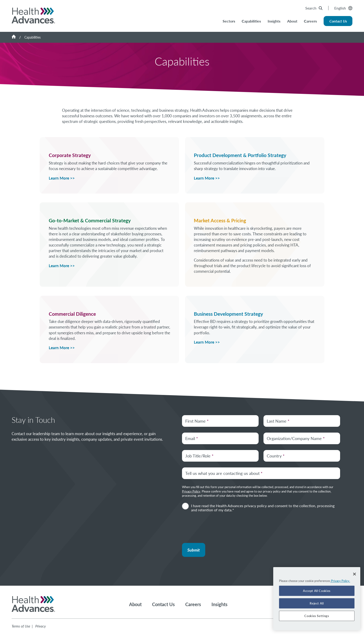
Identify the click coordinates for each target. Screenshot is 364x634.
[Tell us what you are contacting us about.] (261, 473)
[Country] (302, 456)
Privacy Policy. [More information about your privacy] (340, 581)
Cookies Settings (317, 616)
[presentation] (217, 527)
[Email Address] (220, 438)
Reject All (317, 603)
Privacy (41, 626)
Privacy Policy (191, 491)
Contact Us (338, 21)
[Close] (354, 574)
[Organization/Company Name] (302, 438)
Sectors (229, 21)
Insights (274, 21)
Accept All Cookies (317, 591)
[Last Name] (302, 421)
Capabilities (251, 21)
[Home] (18, 37)
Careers (310, 21)
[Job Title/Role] (220, 456)
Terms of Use (21, 626)
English (343, 8)
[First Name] (220, 421)
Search (314, 8)
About (292, 21)
